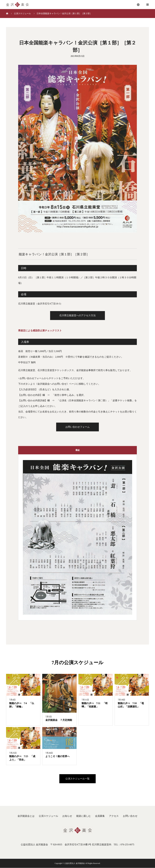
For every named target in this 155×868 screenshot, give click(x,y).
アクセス (114, 816)
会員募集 (100, 816)
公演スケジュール (48, 816)
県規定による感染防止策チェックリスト (40, 331)
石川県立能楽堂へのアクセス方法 (77, 315)
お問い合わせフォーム (77, 427)
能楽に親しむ (84, 816)
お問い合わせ (130, 816)
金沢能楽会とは (26, 816)
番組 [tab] (77, 450)
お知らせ (67, 816)
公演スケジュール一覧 (77, 779)
